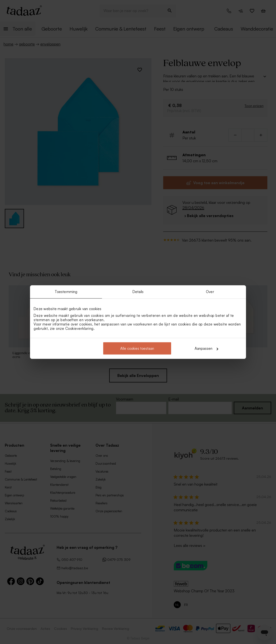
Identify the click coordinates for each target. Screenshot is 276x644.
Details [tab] (138, 291)
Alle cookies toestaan (137, 348)
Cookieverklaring (79, 328)
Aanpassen (206, 348)
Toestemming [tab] (66, 291)
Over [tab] (210, 291)
